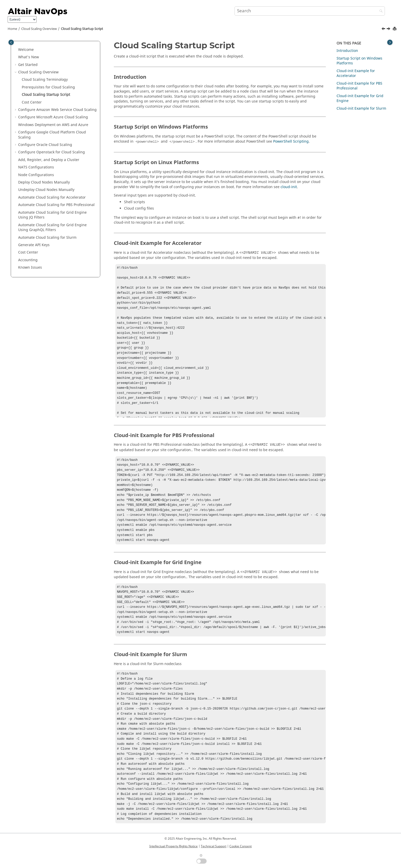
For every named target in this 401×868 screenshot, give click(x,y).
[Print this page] (395, 29)
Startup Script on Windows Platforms (359, 61)
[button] (16, 50)
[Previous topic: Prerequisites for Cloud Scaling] (384, 29)
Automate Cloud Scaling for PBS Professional (56, 205)
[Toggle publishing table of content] (11, 42)
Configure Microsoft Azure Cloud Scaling (53, 117)
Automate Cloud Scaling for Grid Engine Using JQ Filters (52, 215)
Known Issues (30, 267)
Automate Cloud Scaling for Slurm (47, 238)
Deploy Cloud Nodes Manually (44, 182)
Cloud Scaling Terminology (45, 80)
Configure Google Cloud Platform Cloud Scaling (52, 135)
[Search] (380, 11)
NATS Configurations (36, 167)
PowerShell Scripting (291, 141)
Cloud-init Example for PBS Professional (359, 86)
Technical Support (214, 846)
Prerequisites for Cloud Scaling (48, 87)
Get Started (28, 65)
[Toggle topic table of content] (390, 42)
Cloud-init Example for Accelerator (356, 73)
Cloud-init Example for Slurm (361, 108)
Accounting (28, 260)
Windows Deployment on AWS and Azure (53, 125)
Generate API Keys (34, 245)
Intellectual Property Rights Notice (174, 846)
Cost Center (32, 102)
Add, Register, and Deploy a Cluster (49, 160)
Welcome (26, 50)
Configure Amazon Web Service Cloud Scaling (57, 110)
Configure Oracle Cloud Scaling (45, 145)
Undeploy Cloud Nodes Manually (46, 190)
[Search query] (310, 11)
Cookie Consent (241, 846)
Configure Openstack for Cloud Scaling (52, 152)
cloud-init (289, 187)
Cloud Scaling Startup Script (82, 29)
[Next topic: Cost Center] (389, 29)
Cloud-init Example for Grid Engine (360, 99)
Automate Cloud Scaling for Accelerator (52, 197)
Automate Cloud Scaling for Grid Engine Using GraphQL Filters (52, 228)
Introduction (347, 51)
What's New (29, 57)
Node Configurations (36, 175)
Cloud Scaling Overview (39, 29)
